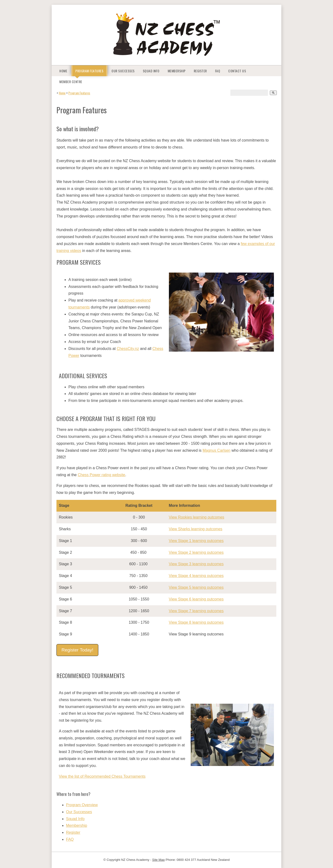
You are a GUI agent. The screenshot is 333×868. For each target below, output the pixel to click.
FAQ (218, 71)
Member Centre (71, 82)
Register (200, 71)
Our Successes (123, 71)
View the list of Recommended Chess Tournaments (102, 776)
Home (63, 71)
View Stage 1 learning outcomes (196, 541)
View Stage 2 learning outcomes (196, 552)
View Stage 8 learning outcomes (196, 622)
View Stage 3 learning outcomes (196, 564)
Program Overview (82, 805)
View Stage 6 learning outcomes (196, 599)
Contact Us (237, 71)
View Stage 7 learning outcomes (196, 611)
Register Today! (77, 650)
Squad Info (151, 71)
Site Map (158, 860)
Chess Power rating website (101, 475)
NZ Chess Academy (135, 860)
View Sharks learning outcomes (196, 529)
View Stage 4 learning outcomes (196, 576)
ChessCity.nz (128, 349)
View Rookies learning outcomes (197, 517)
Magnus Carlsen (217, 450)
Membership (177, 71)
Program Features (89, 71)
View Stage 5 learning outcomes (196, 587)
